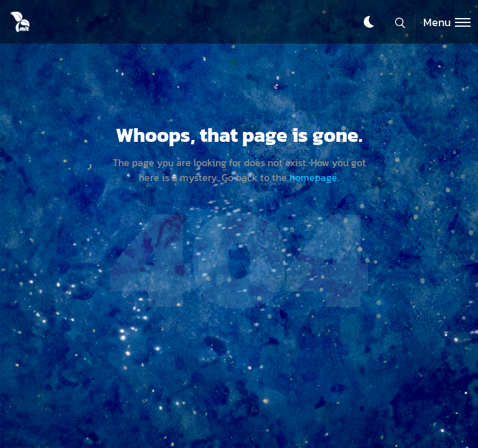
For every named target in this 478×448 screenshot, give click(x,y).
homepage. (314, 177)
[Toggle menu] (443, 22)
